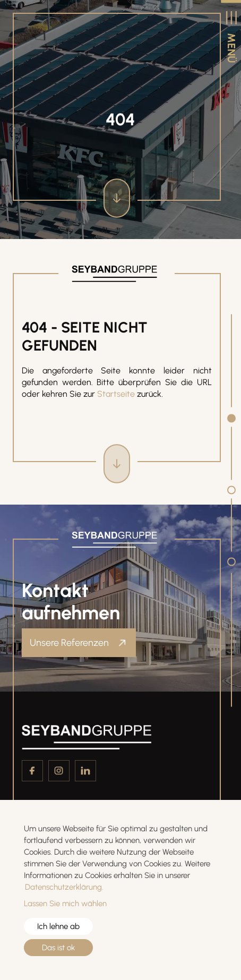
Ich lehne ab (58, 926)
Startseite (116, 394)
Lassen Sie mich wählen (65, 904)
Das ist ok (58, 948)
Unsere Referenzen (70, 643)
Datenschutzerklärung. (64, 887)
